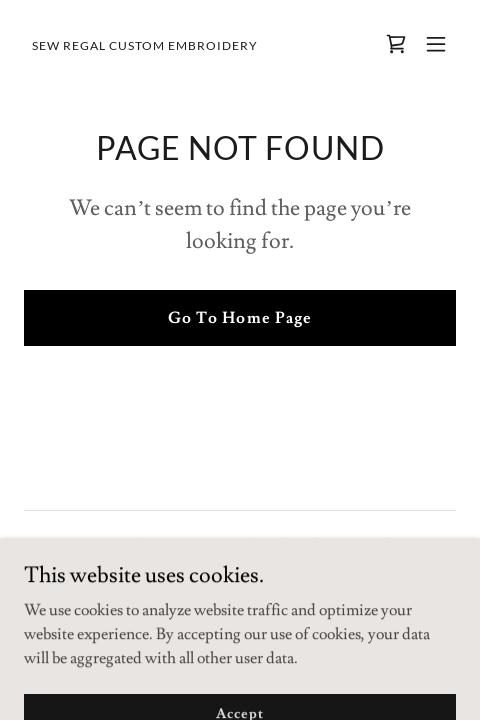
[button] (436, 44)
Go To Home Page (239, 318)
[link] (145, 45)
